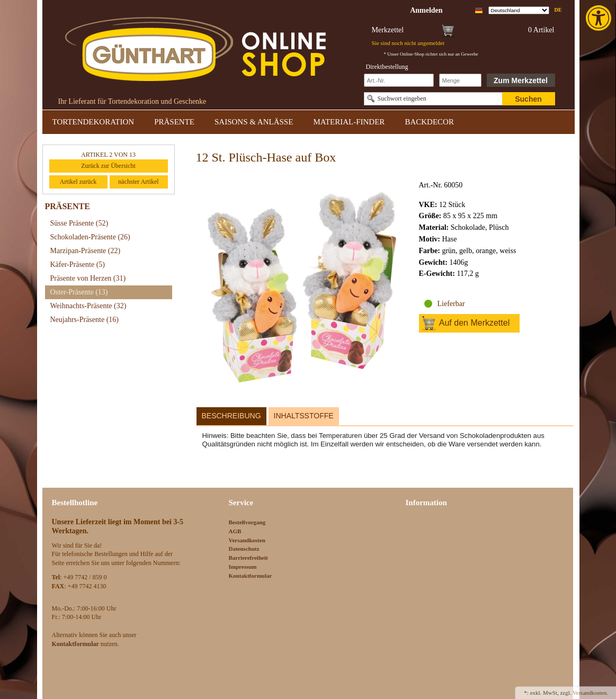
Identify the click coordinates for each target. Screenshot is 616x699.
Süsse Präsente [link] (79, 223)
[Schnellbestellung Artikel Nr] (399, 80)
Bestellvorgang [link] (247, 522)
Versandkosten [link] (247, 540)
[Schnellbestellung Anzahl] (460, 80)
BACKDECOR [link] (429, 122)
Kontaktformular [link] (251, 576)
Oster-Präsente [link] (79, 292)
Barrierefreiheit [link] (248, 558)
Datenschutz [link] (244, 549)
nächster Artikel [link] (138, 182)
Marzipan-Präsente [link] (86, 251)
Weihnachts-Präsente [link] (88, 306)
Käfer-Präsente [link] (78, 265)
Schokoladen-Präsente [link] (90, 237)
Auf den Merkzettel (474, 323)
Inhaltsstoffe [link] (304, 416)
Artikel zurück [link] (78, 182)
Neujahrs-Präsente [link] (84, 320)
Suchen (528, 99)
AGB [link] (235, 531)
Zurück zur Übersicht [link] (108, 166)
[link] (600, 18)
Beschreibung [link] (231, 416)
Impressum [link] (243, 567)
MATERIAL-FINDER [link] (349, 122)
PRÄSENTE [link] (174, 122)
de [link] (558, 10)
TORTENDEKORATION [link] (93, 122)
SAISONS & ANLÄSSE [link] (254, 122)
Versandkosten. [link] (590, 693)
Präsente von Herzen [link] (88, 278)
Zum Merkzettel (521, 80)
